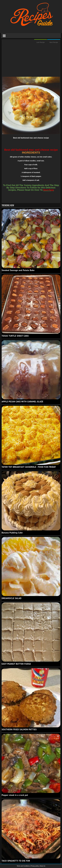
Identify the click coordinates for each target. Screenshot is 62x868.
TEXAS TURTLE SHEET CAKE (15, 336)
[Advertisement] (31, 61)
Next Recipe (54, 42)
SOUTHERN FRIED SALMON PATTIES (19, 729)
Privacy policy (35, 866)
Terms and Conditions (23, 866)
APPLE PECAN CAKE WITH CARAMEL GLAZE (22, 402)
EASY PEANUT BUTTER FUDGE (16, 664)
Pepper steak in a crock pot (15, 795)
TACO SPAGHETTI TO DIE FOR (16, 861)
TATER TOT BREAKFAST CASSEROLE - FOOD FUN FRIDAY (29, 467)
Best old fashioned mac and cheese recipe (31, 138)
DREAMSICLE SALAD (12, 598)
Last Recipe (41, 42)
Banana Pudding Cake (12, 533)
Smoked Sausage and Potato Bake (18, 270)
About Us (42, 866)
